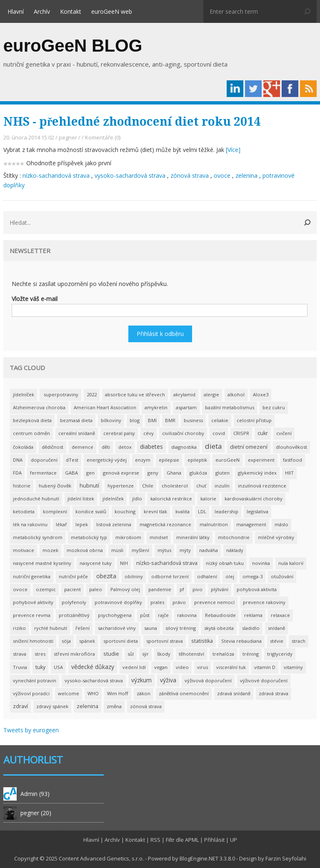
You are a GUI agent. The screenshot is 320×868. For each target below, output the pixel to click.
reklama (253, 615)
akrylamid (184, 394)
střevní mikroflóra (74, 654)
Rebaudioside (220, 615)
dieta (213, 446)
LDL (202, 511)
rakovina (187, 615)
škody (164, 654)
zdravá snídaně (234, 693)
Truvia (20, 667)
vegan (161, 667)
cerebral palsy (119, 433)
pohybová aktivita (257, 589)
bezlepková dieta (32, 420)
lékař (61, 524)
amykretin (156, 407)
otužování (282, 576)
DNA (18, 460)
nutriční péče (73, 576)
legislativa (257, 511)
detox (125, 447)
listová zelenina (114, 524)
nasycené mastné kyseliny (42, 563)
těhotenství (191, 654)
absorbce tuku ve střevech (135, 394)
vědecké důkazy (93, 667)
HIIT (289, 473)
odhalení (207, 576)
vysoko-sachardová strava (130, 175)
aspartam (186, 407)
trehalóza (223, 654)
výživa (168, 680)
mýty (185, 550)
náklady (235, 550)
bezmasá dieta (76, 420)
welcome (69, 693)
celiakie (220, 420)
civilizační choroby (183, 433)
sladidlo (251, 628)
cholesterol (175, 486)
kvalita (182, 511)
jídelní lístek (81, 499)
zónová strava (190, 175)
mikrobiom (128, 537)
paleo (96, 589)
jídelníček (24, 394)
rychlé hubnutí (51, 628)
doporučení (44, 460)
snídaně (276, 628)
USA (58, 667)
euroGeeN (227, 460)
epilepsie (169, 460)
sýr (145, 654)
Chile (148, 486)
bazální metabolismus (230, 407)
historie (22, 486)
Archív (42, 11)
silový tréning (181, 628)
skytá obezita (219, 628)
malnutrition (214, 524)
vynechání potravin (35, 680)
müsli (117, 550)
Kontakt (71, 11)
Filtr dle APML (182, 840)
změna (114, 706)
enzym (143, 460)
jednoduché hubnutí (36, 499)
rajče (163, 615)
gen (90, 473)
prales (157, 602)
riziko (19, 628)
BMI (152, 420)
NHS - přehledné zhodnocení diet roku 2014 (132, 122)
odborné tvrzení (170, 576)
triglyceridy (280, 654)
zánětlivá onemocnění (184, 693)
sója (66, 641)
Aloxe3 (261, 394)
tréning (251, 654)
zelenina (246, 175)
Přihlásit (214, 840)
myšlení (140, 550)
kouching (125, 511)
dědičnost (52, 447)
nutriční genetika (32, 576)
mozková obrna (85, 550)
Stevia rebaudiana (241, 641)
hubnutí (89, 486)
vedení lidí (134, 667)
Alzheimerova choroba (39, 407)
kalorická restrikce (171, 499)
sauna (151, 628)
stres (40, 654)
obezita (106, 576)
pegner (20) (36, 813)
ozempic (46, 589)
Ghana (174, 473)
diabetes (151, 446)
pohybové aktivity (33, 602)
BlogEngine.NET (199, 858)
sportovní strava (165, 641)
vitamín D (265, 667)
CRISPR (241, 433)
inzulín (222, 486)
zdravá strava (274, 693)
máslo (281, 524)
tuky (40, 667)
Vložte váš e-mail (35, 299)
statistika (202, 641)
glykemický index (257, 473)
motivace (24, 550)
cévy (149, 433)
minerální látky (193, 537)
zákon (144, 693)
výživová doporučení (208, 680)
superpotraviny (60, 394)
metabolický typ (89, 537)
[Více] (233, 150)
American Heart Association (105, 407)
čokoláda (23, 447)
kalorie (208, 499)
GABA (71, 473)
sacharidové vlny (117, 628)
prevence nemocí (214, 602)
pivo (197, 589)
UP (234, 840)
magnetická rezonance (165, 524)
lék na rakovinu (30, 524)
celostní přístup (254, 420)
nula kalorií (291, 563)
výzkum (141, 680)
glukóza (198, 473)
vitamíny (293, 667)
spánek (87, 641)
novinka (261, 563)
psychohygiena (115, 615)
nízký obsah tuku (225, 563)
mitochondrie (234, 537)
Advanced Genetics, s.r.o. (112, 858)
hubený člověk (55, 486)
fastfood (292, 460)
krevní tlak (155, 511)
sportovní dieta (121, 641)
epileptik (197, 460)
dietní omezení (249, 447)
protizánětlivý (74, 615)
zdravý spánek (52, 706)
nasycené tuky (96, 563)
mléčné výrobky (276, 537)
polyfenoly (74, 602)
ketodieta (24, 511)
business (193, 420)
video (182, 667)
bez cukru (274, 407)
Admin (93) (35, 794)
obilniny (134, 576)
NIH (124, 563)
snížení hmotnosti (33, 641)
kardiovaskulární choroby (254, 499)
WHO (93, 693)
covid (219, 433)
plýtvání (220, 589)
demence (82, 447)
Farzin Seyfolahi (286, 858)
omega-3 (252, 576)
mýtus (164, 550)
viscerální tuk (231, 667)
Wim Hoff (118, 693)
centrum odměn (31, 433)
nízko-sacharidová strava (57, 175)
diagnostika (184, 447)
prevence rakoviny (264, 602)
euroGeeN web (112, 11)
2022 (92, 394)
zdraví (20, 706)
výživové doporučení (264, 680)
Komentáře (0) (103, 137)
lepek (82, 524)
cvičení (284, 433)
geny (153, 473)
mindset (159, 537)
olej (230, 576)
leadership (226, 511)
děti (106, 447)
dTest (72, 460)
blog (135, 420)
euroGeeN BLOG (73, 46)
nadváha (209, 550)
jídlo (137, 499)
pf (182, 589)
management (251, 524)
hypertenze (121, 486)
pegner (68, 137)
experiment (261, 460)
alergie (211, 394)
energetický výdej (107, 460)
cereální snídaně (77, 433)
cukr (263, 433)
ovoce (222, 175)
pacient (72, 589)
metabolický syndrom (38, 537)
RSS (155, 840)
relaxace (280, 615)
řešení (82, 628)
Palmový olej (125, 589)
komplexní (55, 511)
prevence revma (32, 615)
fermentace (43, 473)
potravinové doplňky (118, 602)
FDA (17, 473)
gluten (222, 473)
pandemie (160, 589)
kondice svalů (91, 511)
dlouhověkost (291, 447)
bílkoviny (111, 420)
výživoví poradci (31, 693)
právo (179, 602)
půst (145, 615)
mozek (50, 550)
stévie (277, 641)
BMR (170, 420)
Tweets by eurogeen (31, 730)
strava (20, 654)
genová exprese (121, 473)
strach (299, 641)
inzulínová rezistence (262, 486)
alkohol (236, 394)
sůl (131, 654)
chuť (201, 486)
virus (202, 667)
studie (111, 654)
